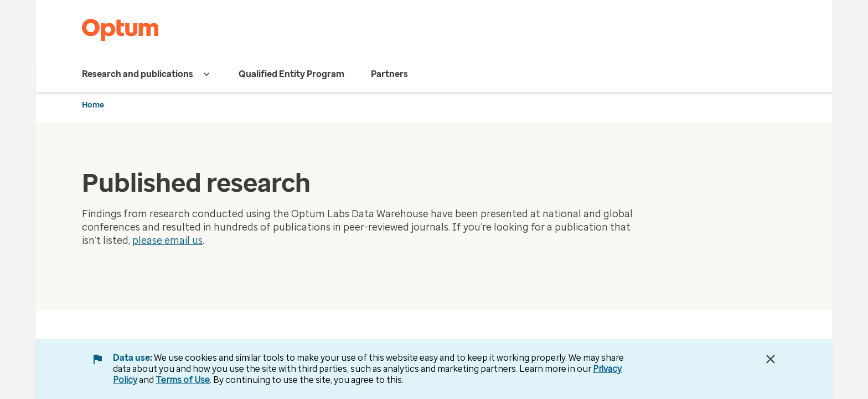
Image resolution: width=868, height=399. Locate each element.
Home (93, 105)
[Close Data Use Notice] (771, 359)
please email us (167, 241)
